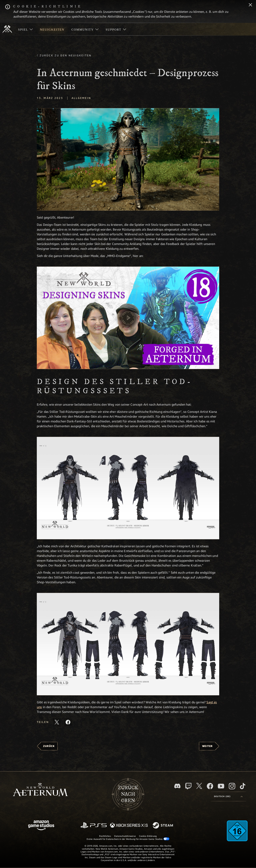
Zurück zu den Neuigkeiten (65, 55)
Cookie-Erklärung (148, 836)
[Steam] (163, 826)
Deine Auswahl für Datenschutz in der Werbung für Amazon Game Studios (128, 839)
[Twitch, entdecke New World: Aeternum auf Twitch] (188, 786)
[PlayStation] (94, 826)
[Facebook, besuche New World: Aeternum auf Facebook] (210, 786)
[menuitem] (25, 29)
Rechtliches (105, 836)
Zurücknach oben (128, 794)
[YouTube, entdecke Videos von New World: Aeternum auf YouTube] (221, 786)
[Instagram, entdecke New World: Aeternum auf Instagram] (232, 786)
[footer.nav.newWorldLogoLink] (40, 790)
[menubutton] (228, 796)
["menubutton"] (25, 29)
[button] (128, 159)
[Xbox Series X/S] (129, 826)
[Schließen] (250, 5)
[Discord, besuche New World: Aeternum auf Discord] (177, 786)
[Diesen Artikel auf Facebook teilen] (68, 722)
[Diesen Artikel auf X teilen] (57, 722)
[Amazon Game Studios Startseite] (41, 826)
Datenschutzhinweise (125, 836)
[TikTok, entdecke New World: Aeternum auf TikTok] (243, 786)
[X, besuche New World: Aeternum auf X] (199, 786)
